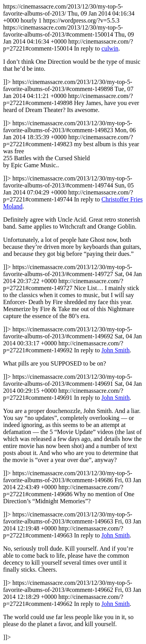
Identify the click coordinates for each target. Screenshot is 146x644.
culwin (110, 48)
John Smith (116, 350)
